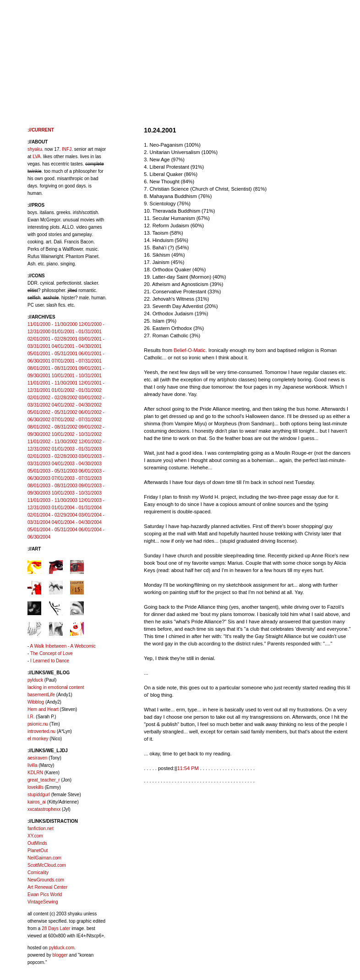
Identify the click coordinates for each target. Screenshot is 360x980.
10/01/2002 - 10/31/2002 (77, 434)
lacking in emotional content (56, 687)
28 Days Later (56, 928)
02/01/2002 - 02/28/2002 (52, 398)
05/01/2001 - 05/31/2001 (52, 354)
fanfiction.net (41, 829)
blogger (60, 955)
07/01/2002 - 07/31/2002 (77, 420)
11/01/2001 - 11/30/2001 (52, 383)
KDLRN (35, 773)
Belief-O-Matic (190, 350)
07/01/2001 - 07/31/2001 (77, 361)
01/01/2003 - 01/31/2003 (77, 449)
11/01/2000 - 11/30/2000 (52, 324)
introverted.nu (41, 731)
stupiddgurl (39, 795)
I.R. (31, 717)
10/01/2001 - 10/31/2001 (77, 376)
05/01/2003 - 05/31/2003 (52, 471)
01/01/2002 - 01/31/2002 (77, 390)
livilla (33, 765)
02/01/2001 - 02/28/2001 (52, 339)
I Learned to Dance (50, 661)
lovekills (35, 787)
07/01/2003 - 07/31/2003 (77, 478)
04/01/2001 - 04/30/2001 (77, 346)
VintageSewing (43, 902)
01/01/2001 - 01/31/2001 (77, 332)
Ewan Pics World (45, 895)
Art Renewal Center (47, 887)
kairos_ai (37, 802)
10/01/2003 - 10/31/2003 (77, 493)
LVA (36, 157)
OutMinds (37, 843)
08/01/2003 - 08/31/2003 (52, 486)
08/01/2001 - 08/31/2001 (52, 368)
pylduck (35, 680)
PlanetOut (38, 851)
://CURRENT (41, 130)
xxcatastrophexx (44, 809)
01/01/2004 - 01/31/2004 (77, 508)
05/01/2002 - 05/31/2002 (52, 412)
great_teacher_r (44, 780)
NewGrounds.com (46, 880)
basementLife (41, 695)
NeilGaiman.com (44, 858)
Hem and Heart (43, 709)
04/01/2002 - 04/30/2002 (77, 405)
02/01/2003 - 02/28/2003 (52, 456)
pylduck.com (62, 948)
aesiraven (37, 758)
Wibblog (36, 702)
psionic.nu (38, 724)
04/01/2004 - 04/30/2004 (77, 522)
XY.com (35, 836)
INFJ (67, 149)
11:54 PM (188, 768)
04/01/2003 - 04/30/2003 (77, 464)
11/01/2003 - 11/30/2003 (52, 500)
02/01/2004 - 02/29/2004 (52, 515)
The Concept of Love (52, 653)
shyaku (35, 149)
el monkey (38, 739)
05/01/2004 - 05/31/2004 (52, 530)
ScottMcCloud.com (47, 865)
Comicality (38, 873)
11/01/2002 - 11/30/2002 (52, 442)
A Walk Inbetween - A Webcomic (63, 646)
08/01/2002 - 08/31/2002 (52, 427)
